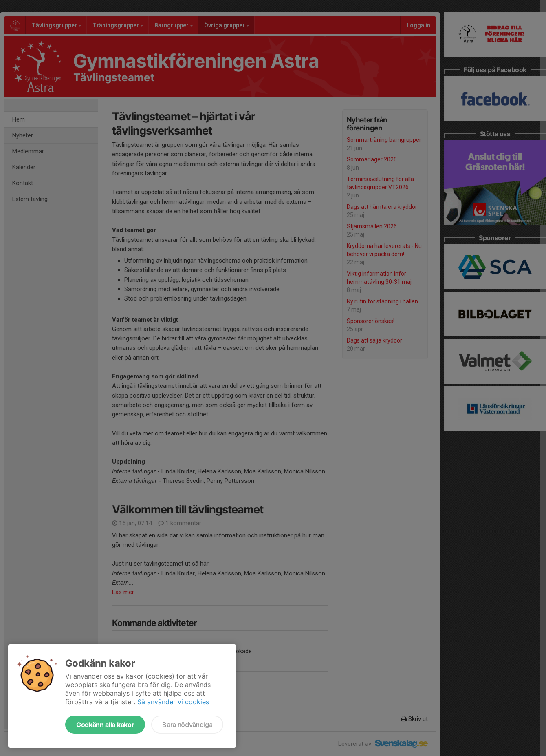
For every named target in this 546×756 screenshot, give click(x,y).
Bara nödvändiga (187, 725)
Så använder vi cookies (173, 702)
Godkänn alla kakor (105, 725)
